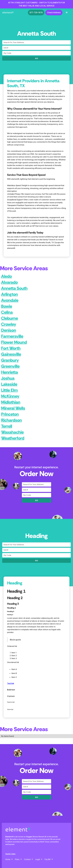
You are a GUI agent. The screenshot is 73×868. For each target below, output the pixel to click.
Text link (11, 683)
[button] (67, 13)
